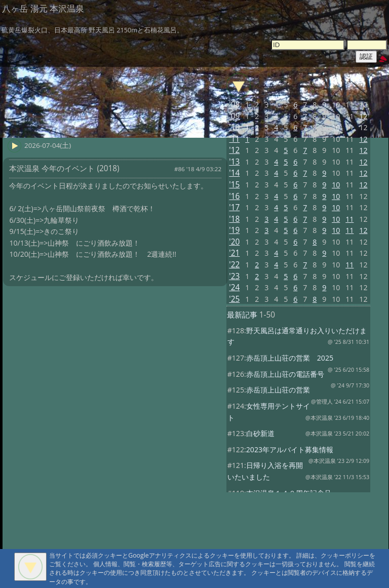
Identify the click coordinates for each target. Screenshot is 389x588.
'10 (234, 127)
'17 (234, 207)
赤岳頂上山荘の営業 (278, 390)
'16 (234, 196)
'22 (234, 265)
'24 (234, 287)
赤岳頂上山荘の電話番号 (285, 374)
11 (349, 219)
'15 (234, 185)
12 (363, 116)
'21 (234, 253)
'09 (234, 116)
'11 (234, 139)
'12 (234, 150)
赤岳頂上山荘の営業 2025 (290, 358)
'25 (234, 299)
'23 (234, 276)
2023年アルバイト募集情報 (290, 449)
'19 (234, 230)
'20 (234, 242)
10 (336, 127)
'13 (234, 162)
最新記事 (242, 315)
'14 (234, 173)
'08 (234, 105)
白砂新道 (260, 433)
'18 (234, 219)
